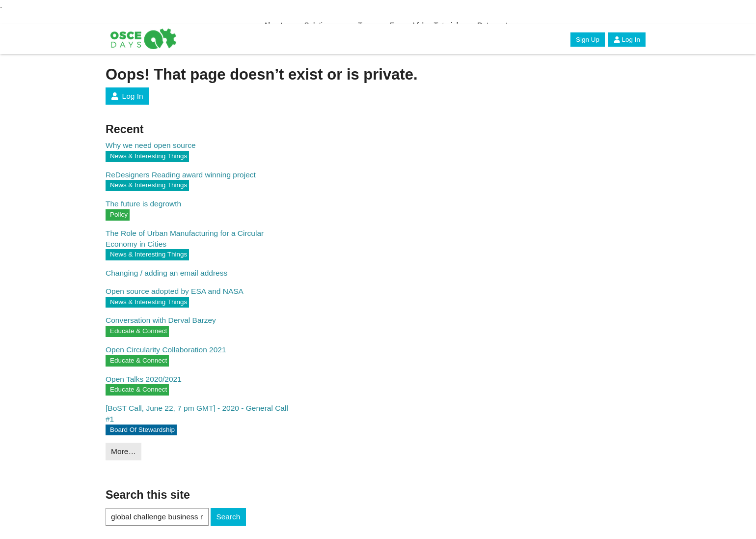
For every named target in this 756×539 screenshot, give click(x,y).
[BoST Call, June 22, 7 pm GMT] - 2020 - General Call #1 (197, 413)
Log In (627, 40)
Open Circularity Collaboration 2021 (166, 350)
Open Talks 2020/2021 (144, 379)
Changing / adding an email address (166, 273)
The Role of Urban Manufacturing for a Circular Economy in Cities (185, 239)
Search (228, 517)
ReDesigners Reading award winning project (181, 175)
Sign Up (588, 40)
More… (123, 451)
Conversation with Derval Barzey (161, 320)
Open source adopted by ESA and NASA (175, 291)
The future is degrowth (143, 204)
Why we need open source (151, 145)
